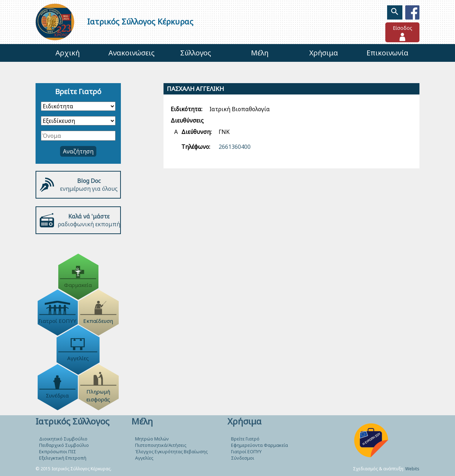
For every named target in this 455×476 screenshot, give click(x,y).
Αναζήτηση (78, 151)
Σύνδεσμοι (243, 458)
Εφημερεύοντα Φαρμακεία (259, 445)
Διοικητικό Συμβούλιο (63, 439)
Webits (412, 469)
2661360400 (235, 147)
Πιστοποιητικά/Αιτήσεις (161, 445)
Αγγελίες (144, 458)
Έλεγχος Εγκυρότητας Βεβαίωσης (171, 451)
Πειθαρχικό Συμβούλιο (64, 445)
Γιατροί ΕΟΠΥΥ (246, 451)
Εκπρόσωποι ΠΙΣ (58, 451)
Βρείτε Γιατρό (245, 439)
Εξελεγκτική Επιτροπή (63, 458)
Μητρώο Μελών (152, 439)
